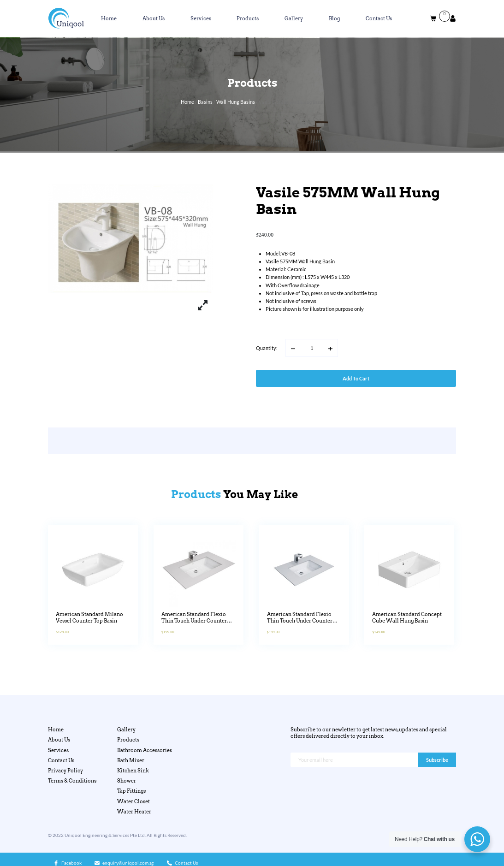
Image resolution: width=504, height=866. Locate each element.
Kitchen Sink (133, 771)
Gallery (294, 18)
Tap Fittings (131, 791)
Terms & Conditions (72, 781)
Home (109, 18)
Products (248, 18)
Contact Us (379, 18)
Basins (205, 102)
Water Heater (134, 812)
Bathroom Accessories (145, 750)
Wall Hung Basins (236, 102)
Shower (127, 781)
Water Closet (133, 801)
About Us (154, 18)
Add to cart (356, 378)
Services (201, 18)
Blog (334, 18)
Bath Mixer (131, 760)
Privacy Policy (65, 771)
